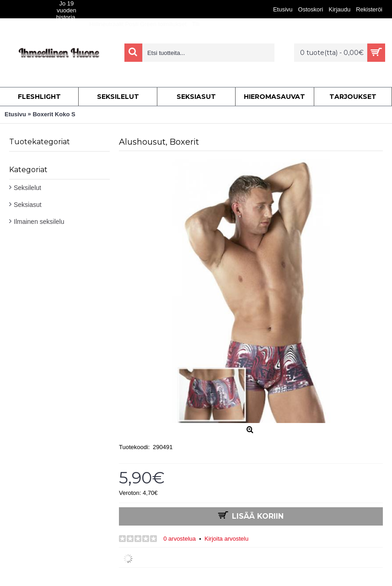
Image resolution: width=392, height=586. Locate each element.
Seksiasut (28, 205)
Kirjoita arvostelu (226, 539)
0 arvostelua (180, 539)
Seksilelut (27, 188)
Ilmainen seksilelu (39, 222)
